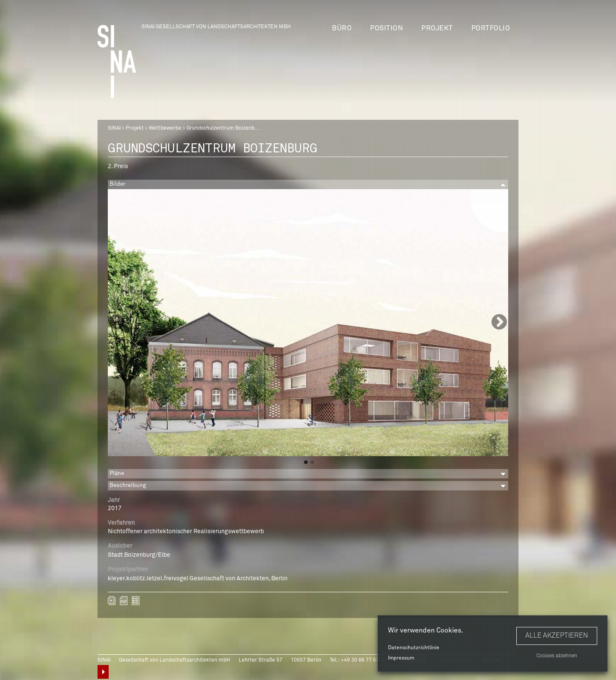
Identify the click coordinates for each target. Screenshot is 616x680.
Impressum (401, 658)
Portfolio (491, 28)
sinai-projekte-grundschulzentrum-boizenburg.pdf (124, 601)
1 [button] (306, 463)
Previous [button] (117, 323)
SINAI (114, 128)
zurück (136, 601)
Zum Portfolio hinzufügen (112, 601)
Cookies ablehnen (557, 656)
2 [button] (312, 463)
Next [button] (499, 323)
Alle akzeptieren (557, 635)
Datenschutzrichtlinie (414, 648)
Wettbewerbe (165, 128)
